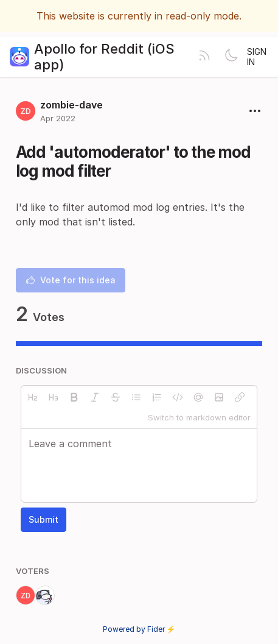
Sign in (257, 57)
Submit (43, 519)
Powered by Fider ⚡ (139, 629)
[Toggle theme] (231, 57)
